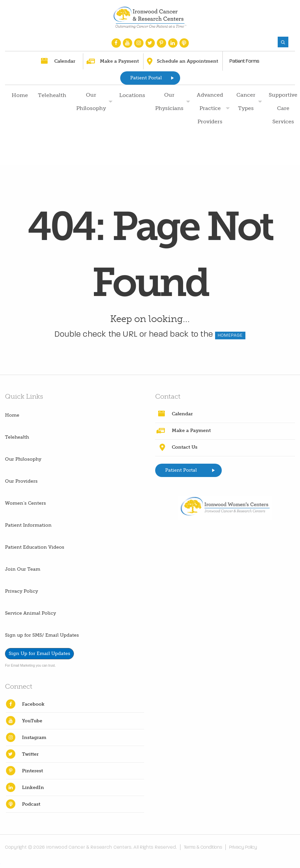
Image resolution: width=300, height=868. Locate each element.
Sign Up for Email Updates (39, 653)
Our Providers (21, 481)
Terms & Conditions (204, 847)
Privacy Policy (21, 591)
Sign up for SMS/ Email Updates (42, 635)
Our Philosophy (91, 101)
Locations (132, 95)
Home (20, 95)
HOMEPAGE (230, 335)
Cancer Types (246, 101)
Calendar (65, 61)
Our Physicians (169, 101)
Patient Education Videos (35, 547)
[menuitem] (19, 122)
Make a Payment (119, 61)
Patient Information (28, 525)
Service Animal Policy (30, 613)
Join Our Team (23, 569)
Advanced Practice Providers (210, 108)
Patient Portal (146, 78)
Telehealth (52, 95)
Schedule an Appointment (187, 61)
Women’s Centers (25, 503)
